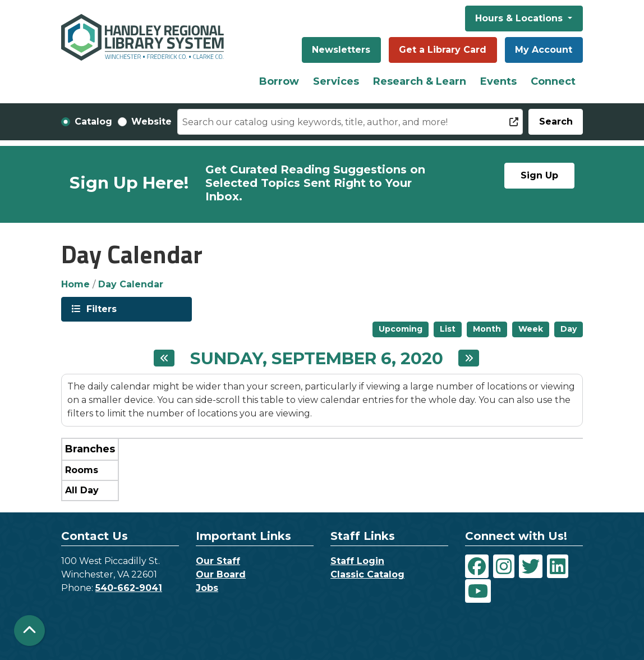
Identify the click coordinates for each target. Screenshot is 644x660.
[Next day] (469, 358)
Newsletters (341, 50)
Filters (100, 308)
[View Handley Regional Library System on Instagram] (504, 566)
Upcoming (401, 329)
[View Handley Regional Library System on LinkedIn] (558, 566)
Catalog (93, 122)
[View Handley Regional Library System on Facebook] (477, 566)
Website (151, 122)
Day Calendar (131, 284)
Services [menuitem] (336, 81)
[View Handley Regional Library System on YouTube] (478, 591)
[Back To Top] (29, 631)
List (448, 329)
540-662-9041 (129, 588)
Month (487, 329)
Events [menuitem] (498, 81)
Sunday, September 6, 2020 (317, 358)
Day (569, 329)
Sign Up (539, 175)
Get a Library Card (443, 50)
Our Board (221, 574)
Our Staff (218, 561)
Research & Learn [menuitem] (420, 81)
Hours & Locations (520, 18)
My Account (544, 50)
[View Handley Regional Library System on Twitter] (531, 566)
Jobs (207, 588)
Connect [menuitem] (553, 81)
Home (75, 284)
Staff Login (357, 561)
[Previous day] (164, 358)
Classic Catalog (367, 574)
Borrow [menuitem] (279, 81)
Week (531, 329)
